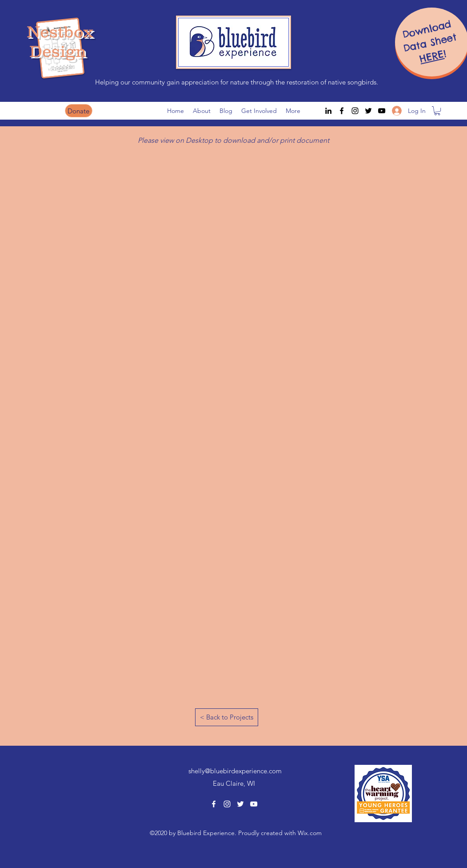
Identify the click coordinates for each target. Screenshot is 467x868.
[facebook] (342, 111)
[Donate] (79, 111)
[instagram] (355, 111)
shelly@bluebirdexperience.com (235, 771)
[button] (437, 111)
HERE (431, 56)
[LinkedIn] (328, 111)
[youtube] (382, 111)
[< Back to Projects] (227, 717)
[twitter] (368, 111)
